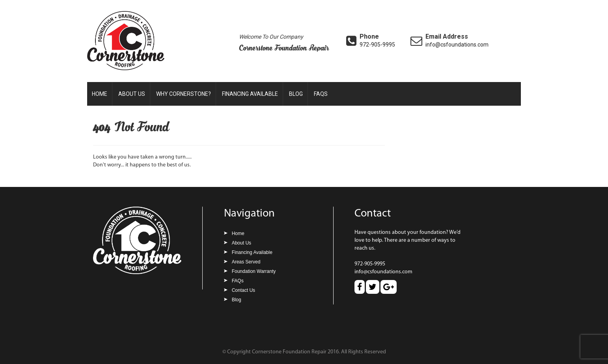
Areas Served (246, 262)
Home (100, 94)
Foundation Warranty (254, 271)
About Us (132, 94)
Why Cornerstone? (184, 94)
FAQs (321, 94)
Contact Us (243, 290)
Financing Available (250, 94)
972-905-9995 (377, 45)
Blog (296, 94)
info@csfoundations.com (457, 45)
